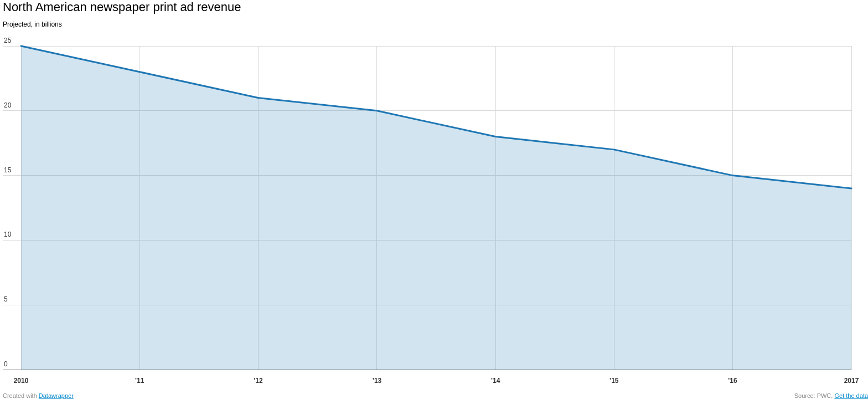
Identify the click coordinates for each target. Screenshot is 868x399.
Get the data (851, 396)
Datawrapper (56, 396)
